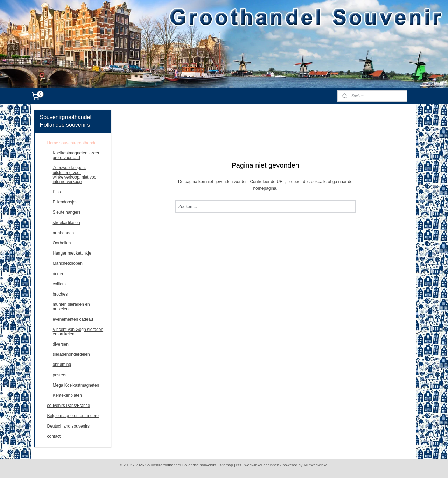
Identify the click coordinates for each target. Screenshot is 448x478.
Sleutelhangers (67, 212)
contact (54, 436)
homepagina (265, 188)
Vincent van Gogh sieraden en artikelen (78, 332)
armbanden (64, 233)
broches (60, 294)
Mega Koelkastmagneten (76, 385)
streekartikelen (66, 223)
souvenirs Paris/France (69, 406)
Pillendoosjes (65, 202)
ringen (59, 274)
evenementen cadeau (73, 319)
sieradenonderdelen (71, 354)
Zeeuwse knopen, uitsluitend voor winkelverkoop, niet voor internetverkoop (75, 175)
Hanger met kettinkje (72, 253)
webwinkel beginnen (262, 465)
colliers (59, 284)
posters (60, 375)
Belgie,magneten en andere (73, 416)
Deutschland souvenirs (68, 426)
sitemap (226, 465)
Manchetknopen (68, 263)
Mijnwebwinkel (316, 465)
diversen (61, 344)
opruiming (62, 365)
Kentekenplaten (67, 395)
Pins (57, 192)
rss (239, 465)
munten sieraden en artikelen (71, 307)
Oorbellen (62, 243)
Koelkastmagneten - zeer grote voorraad (76, 155)
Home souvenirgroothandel (72, 143)
